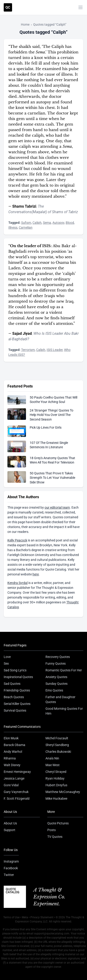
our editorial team (57, 507)
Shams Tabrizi (24, 206)
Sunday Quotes (56, 684)
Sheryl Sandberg (57, 745)
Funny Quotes (56, 664)
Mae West (53, 765)
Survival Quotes (15, 710)
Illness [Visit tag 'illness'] (13, 227)
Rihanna (10, 758)
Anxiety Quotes (56, 677)
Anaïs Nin (52, 758)
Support (10, 830)
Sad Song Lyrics (15, 670)
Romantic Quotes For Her (64, 670)
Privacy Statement (42, 917)
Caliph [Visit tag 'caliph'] (37, 223)
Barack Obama (14, 745)
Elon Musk (11, 738)
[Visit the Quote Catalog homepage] (8, 7)
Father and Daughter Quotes (60, 699)
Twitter (9, 875)
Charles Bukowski (58, 752)
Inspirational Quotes (18, 677)
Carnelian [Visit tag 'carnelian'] (26, 227)
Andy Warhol (13, 752)
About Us (10, 823)
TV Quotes (55, 837)
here (36, 574)
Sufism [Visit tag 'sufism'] (26, 223)
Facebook (11, 868)
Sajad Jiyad (22, 333)
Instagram (11, 861)
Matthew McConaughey (63, 792)
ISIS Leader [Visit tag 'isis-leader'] (55, 350)
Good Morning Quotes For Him (64, 711)
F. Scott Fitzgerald (17, 799)
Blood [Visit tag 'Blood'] (70, 223)
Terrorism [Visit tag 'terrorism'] (28, 350)
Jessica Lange (14, 778)
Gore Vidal (11, 785)
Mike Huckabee (56, 799)
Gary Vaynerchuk (16, 792)
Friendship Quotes (17, 690)
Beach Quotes (14, 697)
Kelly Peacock (17, 540)
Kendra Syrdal (18, 583)
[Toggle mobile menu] (81, 7)
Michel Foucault (57, 738)
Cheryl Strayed (56, 772)
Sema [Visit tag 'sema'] (47, 223)
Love (7, 657)
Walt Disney (12, 765)
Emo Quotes (54, 690)
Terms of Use (11, 917)
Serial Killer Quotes (17, 704)
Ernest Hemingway (17, 772)
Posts (52, 830)
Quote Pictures (58, 823)
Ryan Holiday (55, 778)
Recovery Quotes (58, 657)
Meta (25, 917)
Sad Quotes (12, 684)
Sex (6, 664)
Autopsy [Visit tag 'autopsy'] (58, 223)
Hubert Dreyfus (56, 785)
